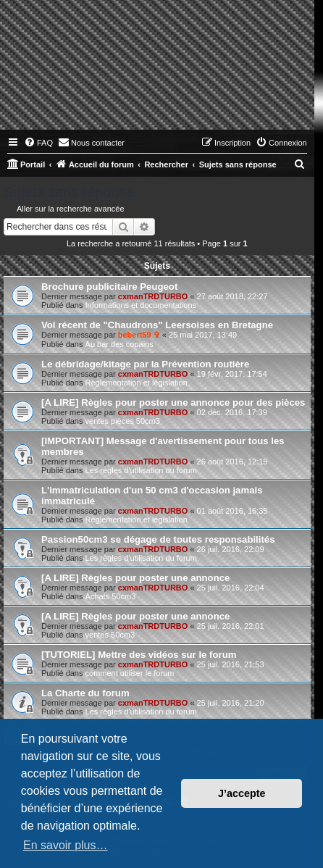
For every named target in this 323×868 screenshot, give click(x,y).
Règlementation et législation (137, 383)
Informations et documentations (141, 305)
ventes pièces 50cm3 (123, 421)
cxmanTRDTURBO (153, 296)
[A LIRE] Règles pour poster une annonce (135, 578)
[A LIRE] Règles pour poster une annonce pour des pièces (173, 402)
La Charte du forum (85, 693)
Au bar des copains (119, 344)
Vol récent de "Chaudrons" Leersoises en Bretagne (157, 325)
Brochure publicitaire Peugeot (109, 287)
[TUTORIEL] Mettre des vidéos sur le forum (139, 655)
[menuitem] (38, 143)
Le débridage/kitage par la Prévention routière (145, 364)
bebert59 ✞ (139, 335)
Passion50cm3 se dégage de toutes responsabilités (158, 539)
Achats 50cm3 (111, 596)
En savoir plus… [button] (66, 845)
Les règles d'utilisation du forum (141, 470)
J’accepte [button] (242, 793)
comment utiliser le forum (130, 673)
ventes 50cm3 (110, 635)
